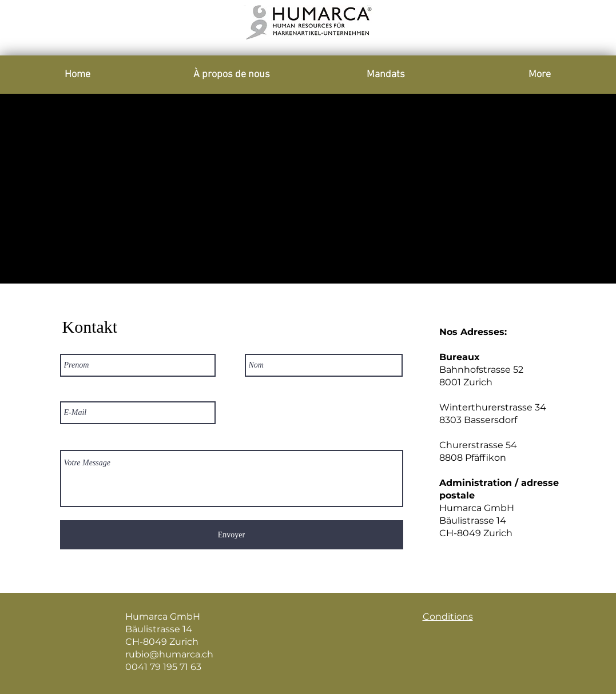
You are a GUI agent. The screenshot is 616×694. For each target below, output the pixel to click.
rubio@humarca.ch (169, 654)
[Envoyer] (232, 535)
